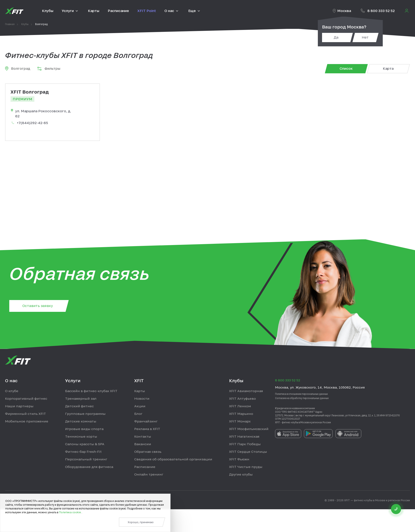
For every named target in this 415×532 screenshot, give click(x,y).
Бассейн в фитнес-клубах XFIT (91, 391)
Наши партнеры (19, 406)
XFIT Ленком (240, 406)
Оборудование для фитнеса (89, 467)
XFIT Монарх (240, 421)
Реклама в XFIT (147, 429)
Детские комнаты (81, 421)
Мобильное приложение (27, 421)
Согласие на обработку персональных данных (302, 398)
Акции (140, 406)
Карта (388, 68)
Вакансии (143, 444)
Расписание (145, 467)
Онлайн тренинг (149, 474)
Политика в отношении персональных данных (302, 394)
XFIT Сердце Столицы (248, 452)
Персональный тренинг (86, 459)
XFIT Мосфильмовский (249, 429)
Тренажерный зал (81, 398)
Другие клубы (241, 474)
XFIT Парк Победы (245, 444)
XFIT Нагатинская (244, 436)
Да (336, 37)
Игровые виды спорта (84, 429)
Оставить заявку (38, 306)
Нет (365, 37)
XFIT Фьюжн (239, 459)
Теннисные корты (81, 436)
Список (346, 68)
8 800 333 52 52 (381, 11)
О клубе (12, 391)
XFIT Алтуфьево (242, 398)
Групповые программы (85, 414)
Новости (142, 398)
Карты (140, 391)
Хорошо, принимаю (141, 522)
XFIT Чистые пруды (246, 467)
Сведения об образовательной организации (173, 459)
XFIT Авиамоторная (246, 391)
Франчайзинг (146, 421)
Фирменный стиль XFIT (26, 414)
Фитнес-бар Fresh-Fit (83, 452)
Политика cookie (70, 512)
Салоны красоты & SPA (85, 444)
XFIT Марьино (241, 414)
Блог (138, 414)
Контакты (143, 436)
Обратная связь (148, 452)
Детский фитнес (79, 406)
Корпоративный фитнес (26, 398)
